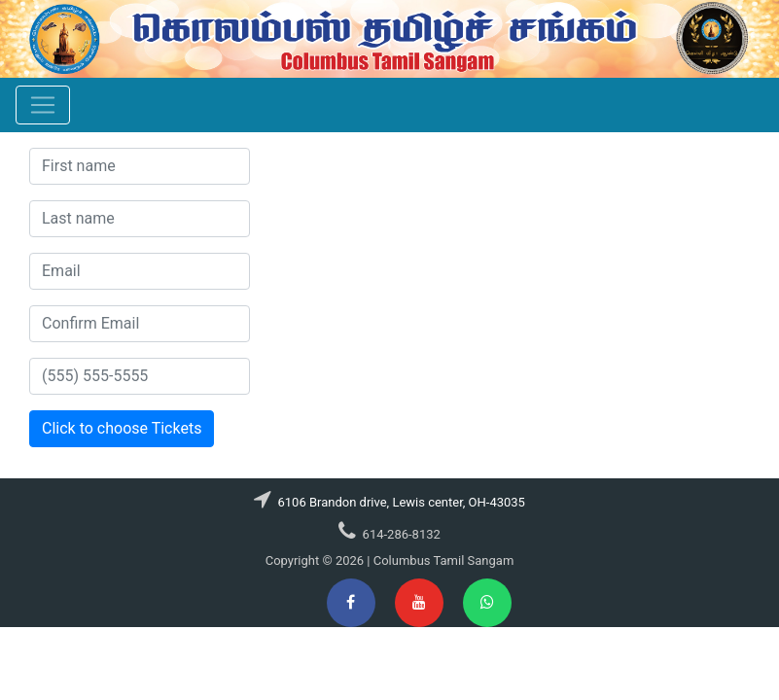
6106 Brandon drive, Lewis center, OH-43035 (400, 502)
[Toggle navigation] (43, 105)
